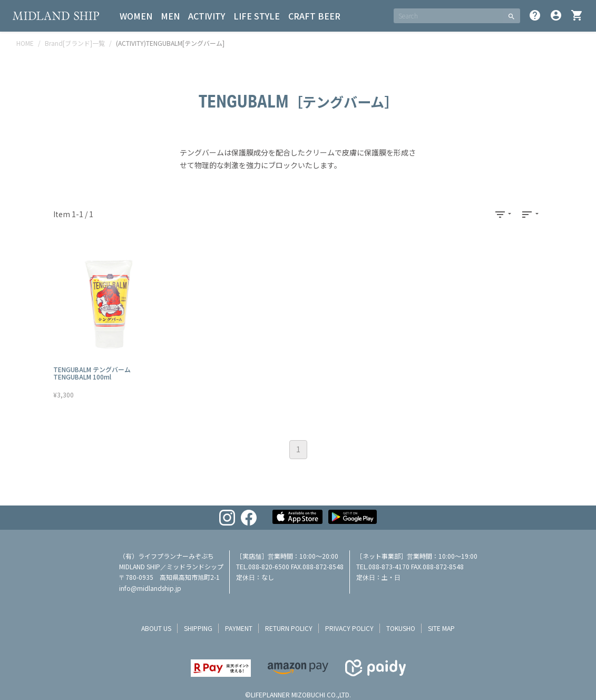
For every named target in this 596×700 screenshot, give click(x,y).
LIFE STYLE (257, 16)
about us (156, 628)
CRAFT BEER (314, 16)
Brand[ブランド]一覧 (75, 43)
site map (441, 628)
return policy (289, 628)
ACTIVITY (207, 16)
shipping (198, 628)
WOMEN (136, 16)
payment (239, 628)
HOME (25, 43)
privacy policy (349, 628)
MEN (170, 16)
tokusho (401, 628)
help (535, 15)
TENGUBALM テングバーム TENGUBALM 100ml (92, 373)
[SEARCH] (448, 16)
